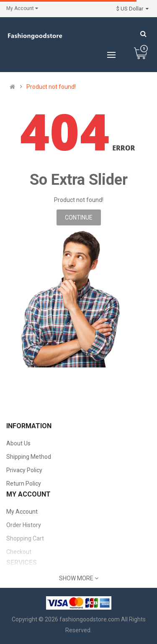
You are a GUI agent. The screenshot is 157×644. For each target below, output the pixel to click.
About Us (18, 443)
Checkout (19, 552)
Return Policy (24, 484)
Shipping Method (29, 457)
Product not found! (51, 87)
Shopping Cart (25, 538)
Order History (24, 525)
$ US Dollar (133, 9)
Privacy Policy (24, 470)
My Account (22, 512)
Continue (79, 217)
